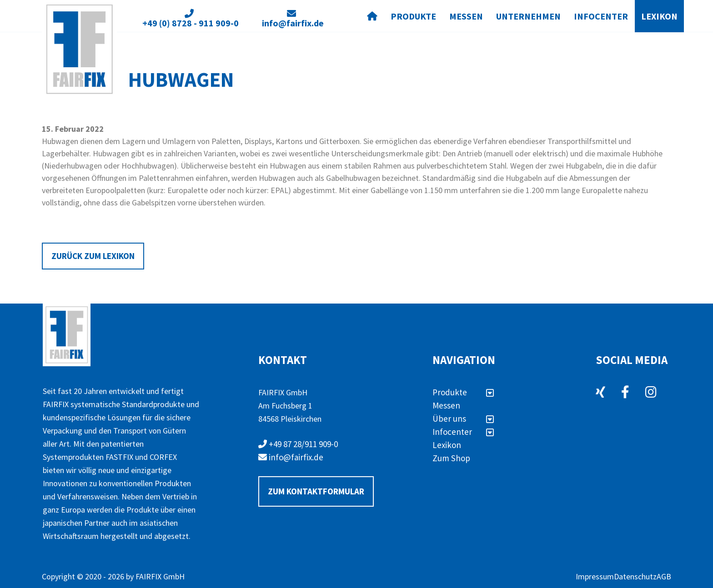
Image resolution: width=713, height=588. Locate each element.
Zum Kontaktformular (316, 491)
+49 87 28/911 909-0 (298, 444)
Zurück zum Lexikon (93, 256)
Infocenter (601, 16)
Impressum (595, 576)
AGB (664, 576)
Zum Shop (451, 458)
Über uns (463, 419)
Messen (466, 16)
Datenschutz (635, 576)
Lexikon (659, 16)
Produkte (413, 16)
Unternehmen (528, 16)
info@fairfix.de (291, 457)
